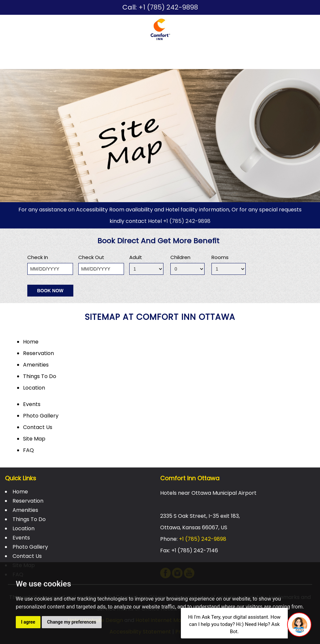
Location (185, 52)
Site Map (34, 439)
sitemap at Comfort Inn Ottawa (160, 317)
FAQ (28, 450)
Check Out (91, 257)
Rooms (220, 257)
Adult (136, 257)
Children (180, 257)
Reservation (50, 52)
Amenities (95, 52)
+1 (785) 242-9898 (168, 7)
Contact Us (23, 63)
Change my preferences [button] (72, 622)
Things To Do (140, 52)
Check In (38, 257)
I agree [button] (28, 622)
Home (13, 52)
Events (219, 52)
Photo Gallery (263, 52)
